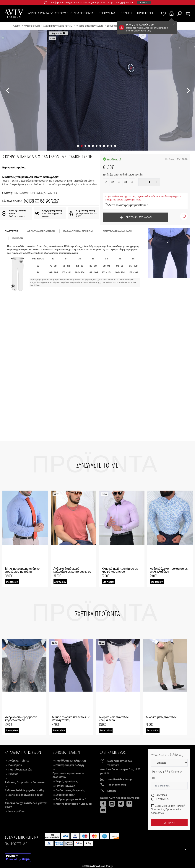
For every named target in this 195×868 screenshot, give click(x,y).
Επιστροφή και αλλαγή (117, 231)
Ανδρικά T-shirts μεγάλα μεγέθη (25, 790)
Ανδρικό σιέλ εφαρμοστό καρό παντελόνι (21, 719)
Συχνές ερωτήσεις (67, 781)
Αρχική (17, 26)
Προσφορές (145, 13)
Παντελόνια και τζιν (20, 769)
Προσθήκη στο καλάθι (135, 217)
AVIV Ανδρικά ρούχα (102, 866)
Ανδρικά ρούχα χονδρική (71, 799)
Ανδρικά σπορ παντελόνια (90, 26)
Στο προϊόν (12, 582)
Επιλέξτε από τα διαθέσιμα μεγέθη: (123, 174)
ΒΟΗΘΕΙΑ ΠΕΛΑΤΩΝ (66, 752)
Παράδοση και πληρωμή (71, 761)
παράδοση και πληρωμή (79, 231)
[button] (78, 146)
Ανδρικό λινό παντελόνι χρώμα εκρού (114, 719)
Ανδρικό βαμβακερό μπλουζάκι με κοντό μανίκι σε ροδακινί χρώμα (72, 572)
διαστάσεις (12, 231)
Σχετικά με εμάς (65, 795)
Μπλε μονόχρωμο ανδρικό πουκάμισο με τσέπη (22, 570)
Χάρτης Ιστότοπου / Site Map (74, 804)
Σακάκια (13, 774)
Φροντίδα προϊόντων (41, 231)
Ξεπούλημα (107, 13)
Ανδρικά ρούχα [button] (39, 13)
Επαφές (112, 791)
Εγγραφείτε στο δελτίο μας (167, 754)
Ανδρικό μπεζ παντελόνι (161, 717)
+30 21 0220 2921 (117, 785)
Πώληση (126, 13)
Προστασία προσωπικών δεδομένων (68, 775)
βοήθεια (18, 238)
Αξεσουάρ (61, 13)
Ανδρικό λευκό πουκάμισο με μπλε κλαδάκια (169, 570)
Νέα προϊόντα (83, 13)
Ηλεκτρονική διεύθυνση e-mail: (167, 775)
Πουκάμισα (15, 765)
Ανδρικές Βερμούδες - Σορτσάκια (25, 782)
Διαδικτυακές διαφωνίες (70, 790)
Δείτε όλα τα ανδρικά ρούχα (26, 795)
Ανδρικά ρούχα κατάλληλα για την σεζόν (26, 805)
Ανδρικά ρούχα (32, 26)
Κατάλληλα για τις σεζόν (23, 752)
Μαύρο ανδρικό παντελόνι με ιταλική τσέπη (71, 719)
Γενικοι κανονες (65, 786)
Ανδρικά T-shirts (19, 761)
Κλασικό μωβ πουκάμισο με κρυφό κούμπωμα (120, 570)
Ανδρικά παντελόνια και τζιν (58, 26)
